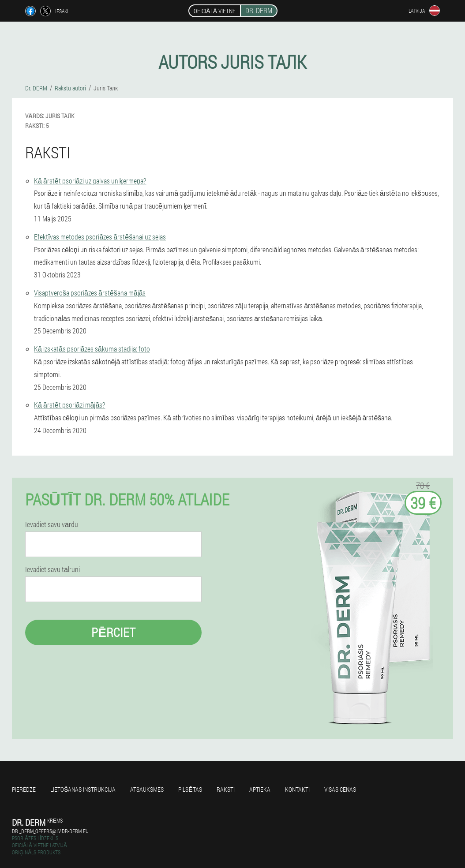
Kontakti (297, 789)
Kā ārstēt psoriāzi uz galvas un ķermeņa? (90, 181)
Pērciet (113, 632)
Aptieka (260, 789)
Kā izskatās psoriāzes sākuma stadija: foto (92, 349)
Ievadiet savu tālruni (52, 569)
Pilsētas (190, 789)
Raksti (226, 789)
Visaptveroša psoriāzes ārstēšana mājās (90, 293)
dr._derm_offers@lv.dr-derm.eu (50, 831)
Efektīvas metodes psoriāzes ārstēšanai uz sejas (100, 237)
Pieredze (24, 789)
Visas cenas (340, 789)
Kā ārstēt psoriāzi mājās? (69, 405)
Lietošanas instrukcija (83, 789)
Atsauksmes (147, 789)
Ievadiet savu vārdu (52, 524)
